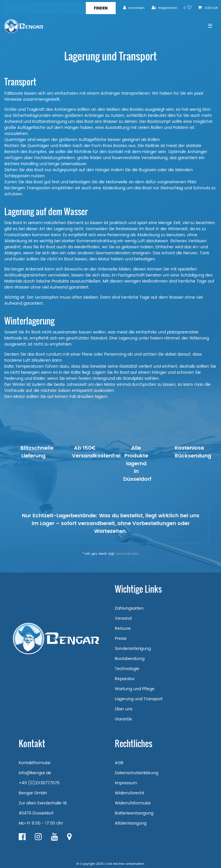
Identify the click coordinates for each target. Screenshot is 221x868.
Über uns (124, 709)
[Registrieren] (164, 8)
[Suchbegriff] (45, 8)
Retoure (123, 628)
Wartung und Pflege (135, 689)
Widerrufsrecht (129, 793)
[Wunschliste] (188, 8)
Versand (123, 618)
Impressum (126, 783)
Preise (121, 639)
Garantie (123, 719)
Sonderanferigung (133, 649)
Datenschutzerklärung (137, 773)
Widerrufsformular (133, 803)
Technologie (127, 669)
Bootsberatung (130, 659)
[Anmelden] (134, 8)
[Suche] (101, 8)
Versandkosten (127, 554)
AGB (119, 763)
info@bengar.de (35, 773)
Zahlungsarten (129, 608)
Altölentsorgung (131, 823)
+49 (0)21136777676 (39, 783)
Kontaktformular (35, 763)
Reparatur (125, 679)
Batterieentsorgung (134, 813)
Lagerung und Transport (139, 699)
